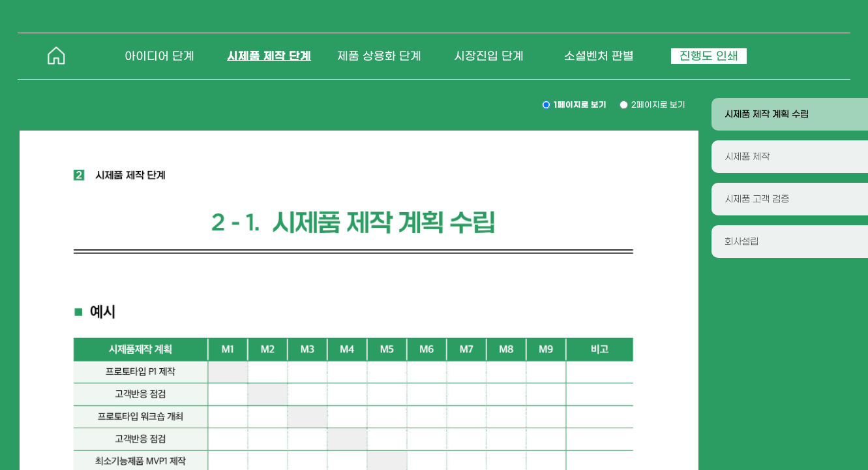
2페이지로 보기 (658, 104)
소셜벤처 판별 (599, 56)
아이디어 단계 (159, 56)
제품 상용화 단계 (379, 56)
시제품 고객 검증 (757, 199)
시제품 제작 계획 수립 (767, 114)
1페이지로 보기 (580, 104)
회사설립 (741, 242)
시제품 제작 (747, 157)
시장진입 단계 (489, 56)
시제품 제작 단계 (269, 56)
